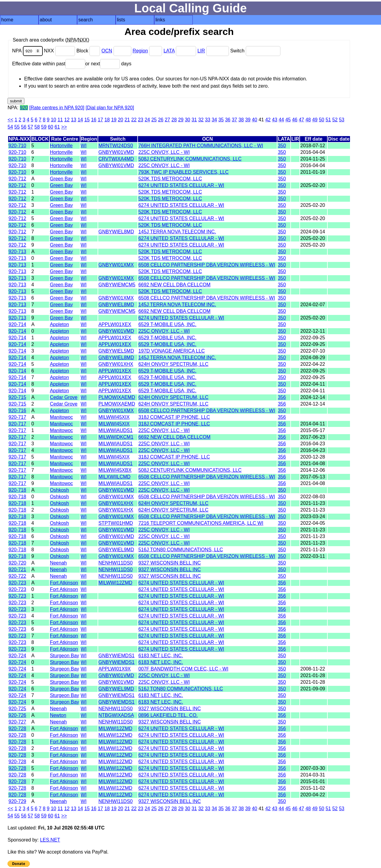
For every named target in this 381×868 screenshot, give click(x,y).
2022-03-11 (313, 556)
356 (282, 397)
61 (57, 127)
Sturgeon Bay (65, 656)
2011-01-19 (313, 172)
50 (322, 120)
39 (248, 120)
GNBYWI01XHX (116, 364)
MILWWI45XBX (115, 470)
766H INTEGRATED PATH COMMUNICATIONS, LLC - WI (201, 146)
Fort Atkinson (64, 583)
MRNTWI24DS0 (116, 146)
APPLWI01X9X (115, 669)
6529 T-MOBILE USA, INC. (167, 324)
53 (342, 120)
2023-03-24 (313, 516)
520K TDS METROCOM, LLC (170, 179)
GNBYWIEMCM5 (117, 285)
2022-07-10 (313, 351)
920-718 (17, 490)
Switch (255, 51)
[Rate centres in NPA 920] (57, 108)
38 (241, 120)
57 (30, 127)
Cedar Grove (64, 397)
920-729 (17, 801)
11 (60, 120)
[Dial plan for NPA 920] (110, 108)
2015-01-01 (313, 781)
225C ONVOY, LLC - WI (164, 152)
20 (120, 120)
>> (64, 127)
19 (114, 120)
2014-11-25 (313, 159)
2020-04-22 (313, 795)
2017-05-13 (313, 477)
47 (301, 120)
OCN (107, 51)
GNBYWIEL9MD (116, 550)
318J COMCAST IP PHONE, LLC (174, 417)
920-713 (17, 252)
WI (84, 146)
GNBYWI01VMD (116, 152)
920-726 (17, 715)
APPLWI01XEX (115, 324)
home (7, 20)
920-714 (17, 324)
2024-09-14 (313, 232)
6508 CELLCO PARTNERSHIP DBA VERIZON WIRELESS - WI (206, 265)
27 (167, 120)
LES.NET (50, 840)
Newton (58, 715)
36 (228, 120)
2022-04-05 (313, 523)
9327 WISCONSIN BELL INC (169, 563)
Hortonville (61, 146)
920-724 (17, 656)
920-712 (17, 179)
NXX (60, 51)
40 (255, 120)
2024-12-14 (313, 397)
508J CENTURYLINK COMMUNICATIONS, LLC (190, 159)
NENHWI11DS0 (116, 563)
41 (261, 120)
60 (51, 127)
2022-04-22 (313, 364)
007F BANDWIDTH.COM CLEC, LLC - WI (183, 669)
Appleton (59, 324)
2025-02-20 (313, 185)
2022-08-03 (313, 497)
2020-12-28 (313, 457)
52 (335, 120)
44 (281, 120)
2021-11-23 (313, 503)
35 (221, 120)
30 (188, 120)
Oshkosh (59, 490)
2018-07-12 (313, 146)
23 (141, 120)
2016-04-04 (313, 152)
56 (24, 127)
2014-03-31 (313, 775)
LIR (201, 51)
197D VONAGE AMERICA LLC (172, 351)
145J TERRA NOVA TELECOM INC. (177, 232)
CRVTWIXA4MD (116, 159)
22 (134, 120)
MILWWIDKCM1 (116, 437)
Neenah (58, 563)
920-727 (17, 722)
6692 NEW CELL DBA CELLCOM (174, 285)
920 (24, 108)
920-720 (17, 563)
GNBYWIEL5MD (116, 351)
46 (295, 120)
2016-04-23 (313, 444)
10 (54, 120)
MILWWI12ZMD (116, 583)
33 (208, 120)
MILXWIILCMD (115, 477)
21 (127, 120)
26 (161, 120)
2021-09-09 (313, 689)
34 (214, 120)
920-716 (17, 411)
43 (275, 120)
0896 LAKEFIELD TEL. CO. (168, 715)
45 (288, 120)
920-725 (17, 709)
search (86, 20)
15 (87, 120)
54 (10, 127)
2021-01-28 (313, 675)
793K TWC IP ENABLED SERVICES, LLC (183, 172)
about (46, 20)
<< (10, 120)
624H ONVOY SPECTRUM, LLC (173, 364)
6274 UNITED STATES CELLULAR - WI (181, 185)
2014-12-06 (313, 470)
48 (308, 120)
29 (181, 120)
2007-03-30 (313, 768)
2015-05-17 (313, 430)
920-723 (17, 583)
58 (37, 127)
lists (121, 20)
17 (100, 120)
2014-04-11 (313, 424)
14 (80, 120)
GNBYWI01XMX (116, 265)
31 (194, 120)
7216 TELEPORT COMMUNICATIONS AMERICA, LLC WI (201, 523)
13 (73, 120)
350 (282, 146)
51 (328, 120)
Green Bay (61, 179)
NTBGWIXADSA (116, 715)
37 (234, 120)
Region (140, 51)
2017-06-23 (313, 437)
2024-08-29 (313, 358)
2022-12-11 (313, 331)
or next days (108, 64)
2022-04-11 (313, 384)
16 (94, 120)
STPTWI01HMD (116, 523)
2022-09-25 (313, 338)
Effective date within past (49, 64)
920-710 (17, 146)
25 (154, 120)
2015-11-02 (313, 788)
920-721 (17, 569)
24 (147, 120)
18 (107, 120)
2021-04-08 (313, 464)
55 (17, 127)
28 (174, 120)
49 (315, 120)
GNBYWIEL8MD (116, 232)
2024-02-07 (313, 305)
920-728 (17, 728)
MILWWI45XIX (114, 417)
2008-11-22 (313, 669)
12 (67, 120)
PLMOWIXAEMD (117, 397)
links (160, 20)
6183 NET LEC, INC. (161, 656)
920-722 (17, 576)
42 (268, 120)
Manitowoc (61, 417)
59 (44, 127)
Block (89, 51)
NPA (28, 51)
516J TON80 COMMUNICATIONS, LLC (181, 550)
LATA (169, 51)
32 (201, 120)
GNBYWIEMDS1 (117, 656)
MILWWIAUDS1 (116, 430)
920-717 (17, 417)
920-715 (17, 397)
